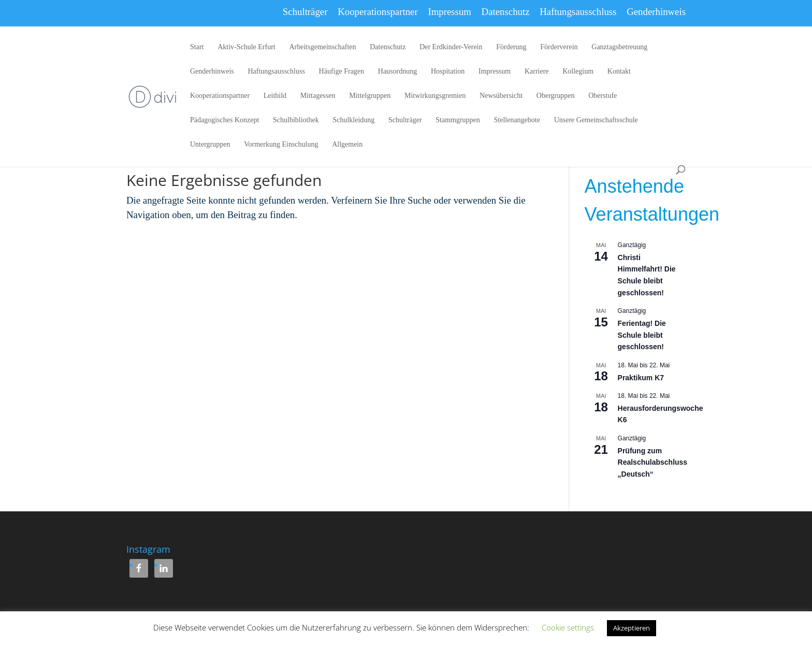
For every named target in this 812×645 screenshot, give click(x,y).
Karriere (537, 71)
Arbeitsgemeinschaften (322, 47)
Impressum (450, 12)
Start (197, 47)
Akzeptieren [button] (632, 628)
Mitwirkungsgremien (435, 96)
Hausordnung (397, 71)
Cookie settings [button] (568, 627)
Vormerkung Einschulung (281, 145)
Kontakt (619, 71)
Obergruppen (556, 96)
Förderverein (559, 47)
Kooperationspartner (378, 12)
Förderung (511, 47)
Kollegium (578, 71)
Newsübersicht (501, 96)
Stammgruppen (458, 120)
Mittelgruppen (370, 96)
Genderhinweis (656, 12)
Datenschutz (506, 12)
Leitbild (275, 96)
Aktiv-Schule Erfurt (247, 47)
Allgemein (347, 145)
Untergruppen (210, 145)
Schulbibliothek (296, 120)
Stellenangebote (517, 120)
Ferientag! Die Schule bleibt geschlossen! (642, 335)
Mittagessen (318, 96)
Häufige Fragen (342, 71)
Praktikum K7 (641, 378)
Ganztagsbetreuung (619, 47)
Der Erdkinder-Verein (451, 47)
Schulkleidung (353, 120)
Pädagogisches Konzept (224, 120)
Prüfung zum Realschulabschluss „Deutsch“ (653, 462)
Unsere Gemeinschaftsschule (596, 120)
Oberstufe (603, 96)
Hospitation (448, 71)
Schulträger (305, 12)
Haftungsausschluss (578, 12)
